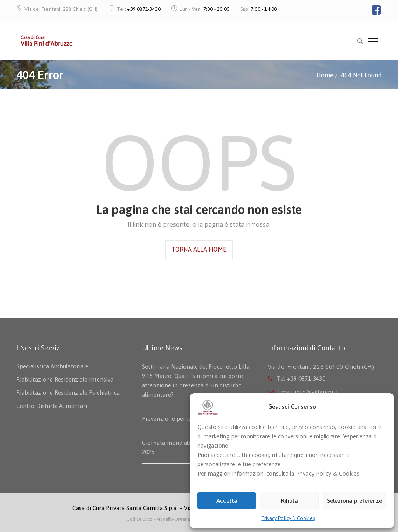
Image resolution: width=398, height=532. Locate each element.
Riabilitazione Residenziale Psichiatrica (68, 393)
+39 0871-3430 (144, 9)
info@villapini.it (316, 392)
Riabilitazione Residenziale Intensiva (65, 379)
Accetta (227, 501)
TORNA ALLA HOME (199, 249)
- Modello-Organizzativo (179, 519)
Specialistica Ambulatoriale (52, 366)
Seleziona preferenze (354, 501)
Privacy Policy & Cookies (288, 518)
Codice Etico (140, 519)
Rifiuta (290, 501)
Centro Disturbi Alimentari (52, 406)
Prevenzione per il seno (173, 419)
